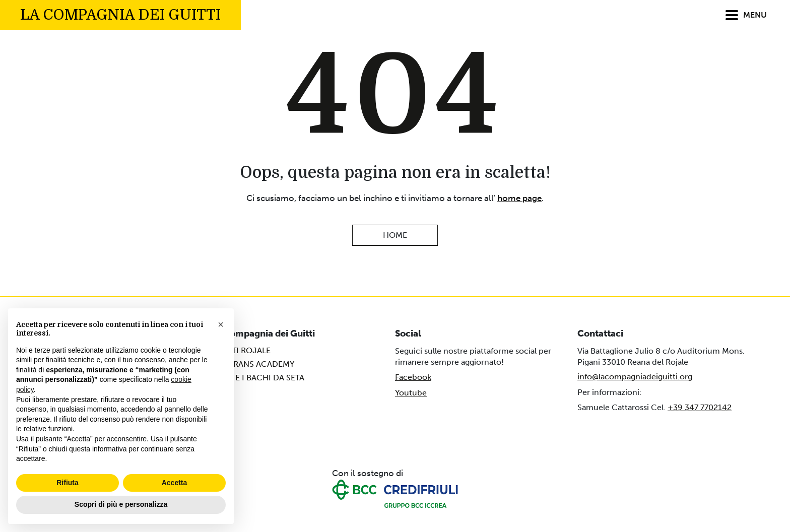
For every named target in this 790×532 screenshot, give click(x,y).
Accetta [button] (175, 483)
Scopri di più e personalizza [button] (121, 504)
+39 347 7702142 (700, 407)
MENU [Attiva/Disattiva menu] (746, 15)
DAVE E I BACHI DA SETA (258, 378)
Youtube (411, 393)
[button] (221, 324)
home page (519, 198)
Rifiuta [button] (68, 483)
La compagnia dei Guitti (120, 15)
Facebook (413, 377)
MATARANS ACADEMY (253, 364)
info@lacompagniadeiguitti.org (635, 377)
